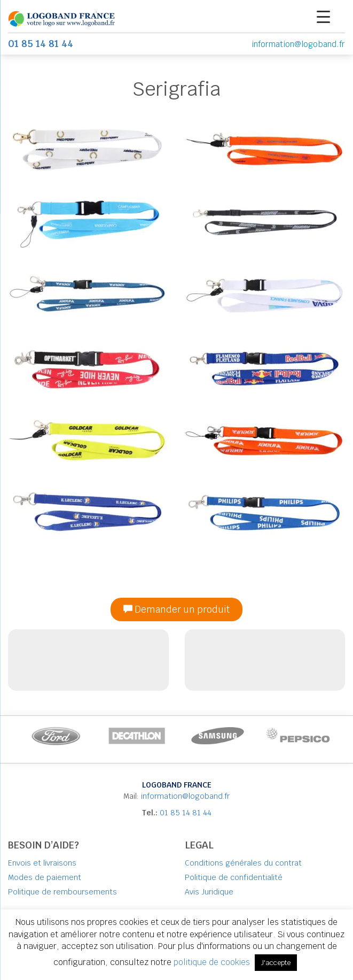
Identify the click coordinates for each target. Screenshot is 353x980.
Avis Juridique (209, 892)
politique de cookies (213, 962)
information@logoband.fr (298, 44)
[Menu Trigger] (323, 16)
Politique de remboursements (62, 892)
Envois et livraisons (42, 863)
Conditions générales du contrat (243, 863)
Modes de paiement (45, 877)
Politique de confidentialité (234, 877)
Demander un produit (176, 609)
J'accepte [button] (276, 963)
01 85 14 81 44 (186, 813)
